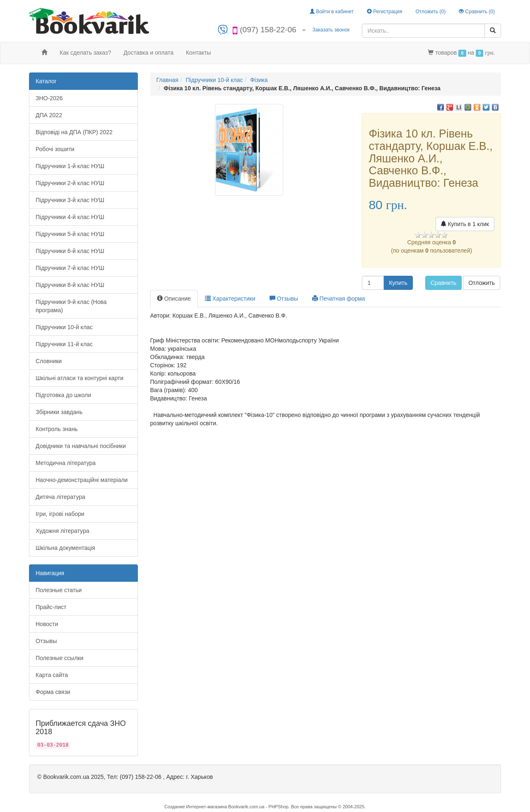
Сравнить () (477, 12)
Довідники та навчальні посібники (81, 446)
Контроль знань (57, 429)
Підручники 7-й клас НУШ (70, 268)
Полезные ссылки (59, 658)
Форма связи (53, 692)
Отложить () (430, 12)
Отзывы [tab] (284, 299)
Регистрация (384, 12)
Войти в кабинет (332, 12)
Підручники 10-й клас (64, 327)
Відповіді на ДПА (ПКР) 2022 (74, 132)
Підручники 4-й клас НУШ (70, 217)
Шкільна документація (65, 548)
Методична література (66, 463)
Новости (47, 624)
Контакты (198, 53)
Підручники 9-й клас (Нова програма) (71, 306)
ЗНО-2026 (49, 98)
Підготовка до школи (63, 395)
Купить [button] (398, 283)
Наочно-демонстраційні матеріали (82, 480)
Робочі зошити (55, 149)
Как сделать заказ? (85, 53)
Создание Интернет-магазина (196, 807)
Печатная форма (339, 299)
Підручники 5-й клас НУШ (70, 234)
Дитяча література (60, 497)
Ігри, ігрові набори (60, 514)
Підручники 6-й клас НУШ (70, 251)
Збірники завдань (59, 412)
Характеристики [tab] (230, 299)
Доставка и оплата (148, 53)
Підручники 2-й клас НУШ (70, 183)
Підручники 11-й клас (64, 344)
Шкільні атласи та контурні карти (79, 378)
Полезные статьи (59, 590)
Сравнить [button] (443, 283)
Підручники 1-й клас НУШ (70, 166)
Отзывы (46, 641)
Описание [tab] (174, 299)
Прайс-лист (51, 607)
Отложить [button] (482, 283)
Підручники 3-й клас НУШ (70, 200)
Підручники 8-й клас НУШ (70, 285)
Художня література (63, 531)
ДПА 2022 (49, 115)
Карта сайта (52, 675)
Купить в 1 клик (465, 224)
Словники (49, 361)
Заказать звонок (331, 30)
